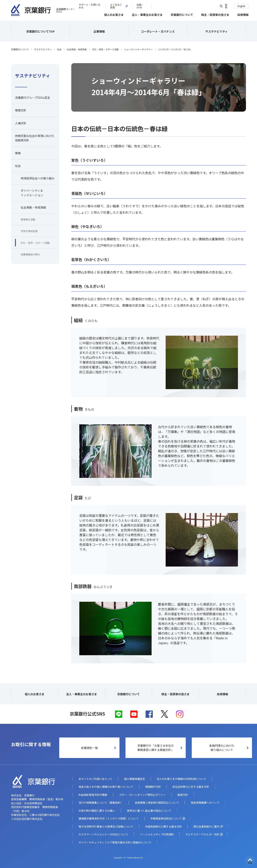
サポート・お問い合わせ (148, 6)
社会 (59, 49)
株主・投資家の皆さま (215, 14)
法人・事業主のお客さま (147, 14)
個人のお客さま (114, 14)
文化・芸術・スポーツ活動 (105, 49)
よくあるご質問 (179, 6)
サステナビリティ (43, 49)
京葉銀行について (182, 14)
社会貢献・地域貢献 (77, 49)
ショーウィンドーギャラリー (138, 49)
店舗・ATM (204, 6)
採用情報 (243, 14)
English (241, 6)
